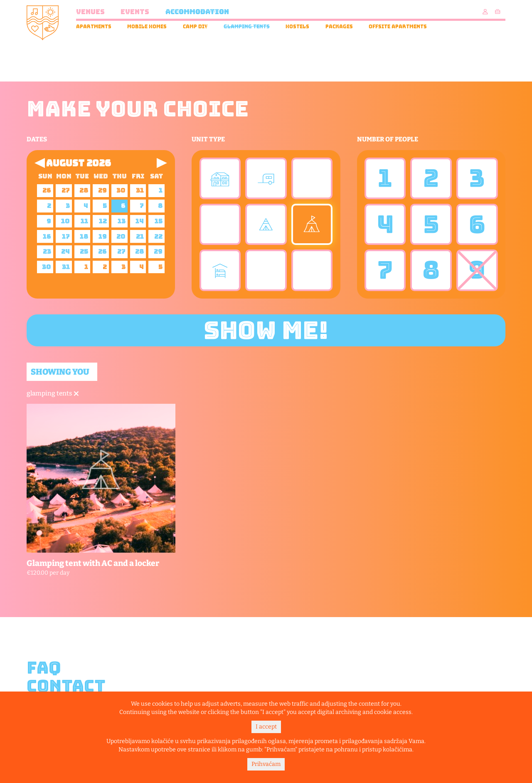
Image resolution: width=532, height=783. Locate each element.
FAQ (44, 668)
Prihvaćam (266, 764)
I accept (266, 727)
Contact (66, 686)
